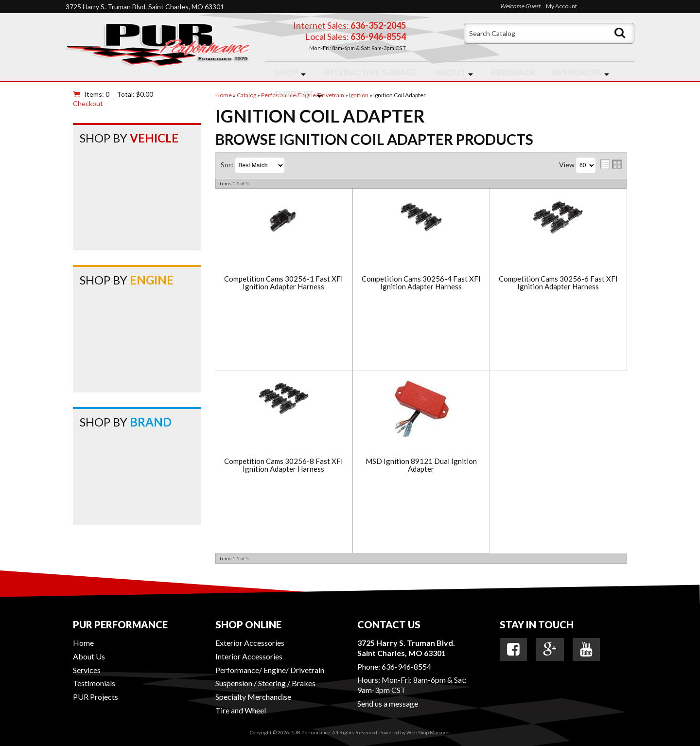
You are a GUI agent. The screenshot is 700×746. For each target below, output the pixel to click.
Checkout (88, 103)
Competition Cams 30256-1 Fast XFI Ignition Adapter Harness (284, 283)
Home (83, 643)
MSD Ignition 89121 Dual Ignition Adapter (421, 465)
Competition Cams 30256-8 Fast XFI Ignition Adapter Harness (284, 465)
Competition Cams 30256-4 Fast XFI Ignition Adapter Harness (421, 283)
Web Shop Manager (428, 732)
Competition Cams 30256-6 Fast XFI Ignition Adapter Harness (558, 283)
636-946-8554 (406, 666)
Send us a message (388, 703)
